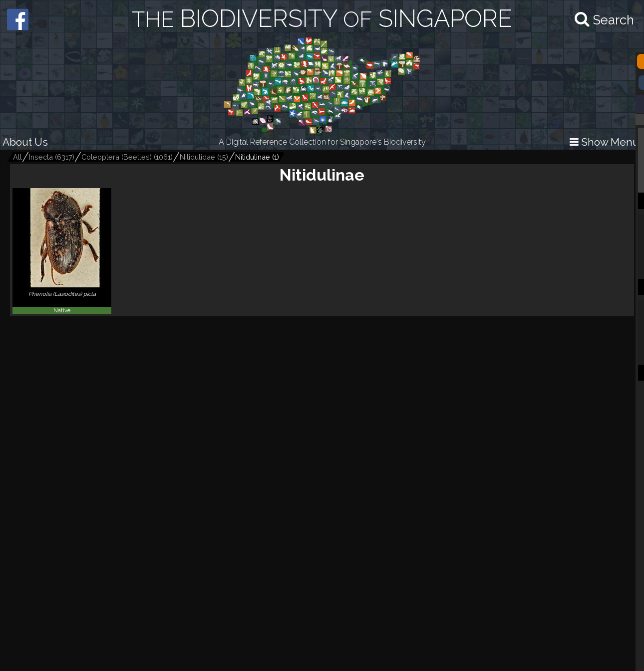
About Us (25, 142)
